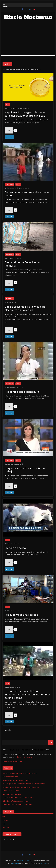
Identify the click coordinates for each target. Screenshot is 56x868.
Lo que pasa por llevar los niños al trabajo (25, 470)
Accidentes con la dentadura (22, 392)
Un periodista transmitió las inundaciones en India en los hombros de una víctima (28, 694)
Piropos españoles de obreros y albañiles (17, 780)
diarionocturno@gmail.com (12, 761)
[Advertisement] (28, 40)
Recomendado (10, 184)
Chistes (5, 820)
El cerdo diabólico (15, 548)
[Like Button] (9, 130)
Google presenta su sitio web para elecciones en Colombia (25, 308)
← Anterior (7, 730)
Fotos (4, 824)
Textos (7, 104)
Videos (18, 184)
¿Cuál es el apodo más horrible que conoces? (18, 798)
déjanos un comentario (24, 757)
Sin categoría (9, 299)
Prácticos (6, 827)
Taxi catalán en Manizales (12, 794)
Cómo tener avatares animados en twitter (17, 805)
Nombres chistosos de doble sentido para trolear (20, 773)
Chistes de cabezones (10, 777)
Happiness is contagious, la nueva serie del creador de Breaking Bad (25, 114)
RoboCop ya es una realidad (21, 615)
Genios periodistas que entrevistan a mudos (27, 194)
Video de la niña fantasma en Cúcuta (16, 801)
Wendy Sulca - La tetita (11, 791)
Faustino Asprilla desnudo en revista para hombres (21, 787)
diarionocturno (24, 108)
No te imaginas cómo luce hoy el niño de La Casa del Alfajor (24, 784)
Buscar (51, 743)
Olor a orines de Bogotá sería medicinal (22, 264)
